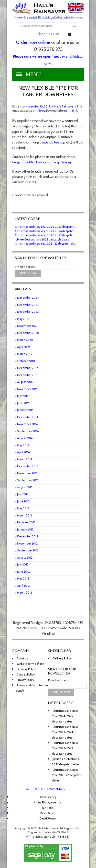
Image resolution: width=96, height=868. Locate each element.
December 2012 (28, 536)
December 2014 (28, 417)
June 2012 (23, 572)
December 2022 (28, 312)
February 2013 (26, 522)
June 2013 (23, 501)
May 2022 (23, 319)
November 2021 (27, 326)
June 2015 (23, 403)
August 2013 (25, 487)
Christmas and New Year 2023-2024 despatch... (45, 231)
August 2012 (25, 558)
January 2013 (25, 529)
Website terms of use (30, 664)
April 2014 (23, 452)
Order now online (33, 42)
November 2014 (27, 424)
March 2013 (25, 515)
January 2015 (25, 410)
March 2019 (25, 354)
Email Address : (25, 267)
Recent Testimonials (46, 789)
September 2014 (28, 431)
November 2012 (27, 544)
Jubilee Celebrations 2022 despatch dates (42, 239)
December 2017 (28, 368)
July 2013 (23, 494)
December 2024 (28, 298)
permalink (71, 111)
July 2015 (23, 396)
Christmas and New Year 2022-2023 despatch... (45, 235)
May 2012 (23, 578)
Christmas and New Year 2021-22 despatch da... (45, 244)
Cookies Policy (26, 674)
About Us (22, 658)
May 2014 (23, 445)
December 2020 (28, 333)
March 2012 (25, 593)
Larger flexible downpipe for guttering (41, 162)
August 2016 (25, 382)
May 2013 (23, 508)
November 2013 (27, 473)
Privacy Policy (25, 680)
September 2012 (28, 550)
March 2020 (25, 340)
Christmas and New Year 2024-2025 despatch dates (65, 716)
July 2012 (23, 564)
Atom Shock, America (48, 802)
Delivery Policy (26, 669)
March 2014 (25, 459)
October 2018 (26, 361)
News (41, 111)
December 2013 (28, 466)
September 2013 (28, 480)
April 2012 (23, 586)
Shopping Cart (48, 34)
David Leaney (48, 797)
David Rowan (48, 818)
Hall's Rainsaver (64, 106)
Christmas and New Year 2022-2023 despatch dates (65, 748)
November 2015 (27, 389)
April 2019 (24, 347)
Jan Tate (48, 808)
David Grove (48, 813)
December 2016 (28, 375)
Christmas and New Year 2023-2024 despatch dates (65, 732)
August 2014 (25, 438)
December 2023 (28, 305)
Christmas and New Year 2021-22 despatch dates (67, 775)
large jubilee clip (53, 142)
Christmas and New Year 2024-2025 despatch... (45, 227)
